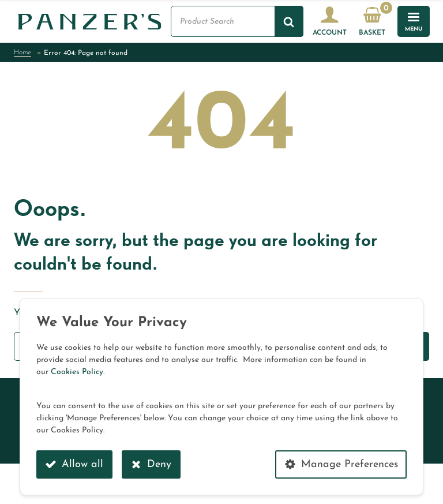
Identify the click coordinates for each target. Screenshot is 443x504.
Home (22, 53)
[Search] (289, 21)
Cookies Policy (77, 372)
